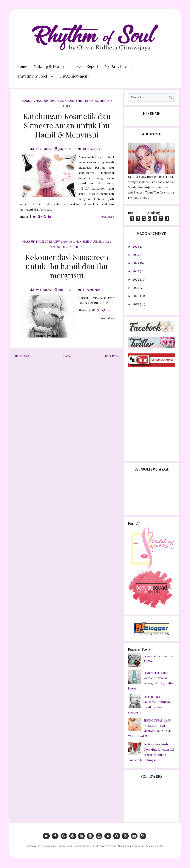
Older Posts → (113, 356)
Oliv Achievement (74, 76)
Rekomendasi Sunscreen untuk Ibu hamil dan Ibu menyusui (67, 266)
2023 (136, 271)
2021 (136, 288)
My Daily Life (116, 66)
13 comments (92, 149)
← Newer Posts (21, 356)
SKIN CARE (67, 101)
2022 (136, 280)
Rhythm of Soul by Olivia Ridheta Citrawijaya (70, 846)
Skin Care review (87, 101)
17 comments (92, 290)
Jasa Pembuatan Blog (152, 846)
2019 (136, 304)
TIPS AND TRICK (72, 247)
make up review (71, 242)
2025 (136, 255)
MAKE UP (28, 101)
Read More (107, 217)
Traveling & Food (32, 76)
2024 (136, 263)
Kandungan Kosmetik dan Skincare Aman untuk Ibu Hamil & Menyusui (67, 125)
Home (22, 66)
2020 (136, 296)
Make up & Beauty (49, 66)
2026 (136, 247)
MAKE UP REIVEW (47, 101)
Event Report (87, 66)
